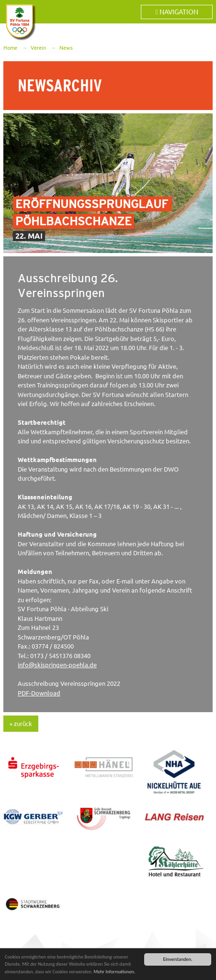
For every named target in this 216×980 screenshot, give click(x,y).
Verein (38, 48)
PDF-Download (39, 693)
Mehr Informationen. (114, 972)
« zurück (21, 724)
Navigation (176, 12)
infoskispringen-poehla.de (57, 665)
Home (10, 48)
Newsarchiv (60, 86)
